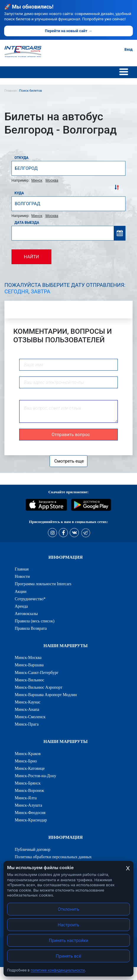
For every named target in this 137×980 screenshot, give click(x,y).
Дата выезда (27, 223)
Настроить (69, 925)
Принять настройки (68, 940)
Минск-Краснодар (31, 820)
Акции (21, 591)
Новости (22, 576)
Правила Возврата (31, 628)
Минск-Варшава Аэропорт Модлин (46, 695)
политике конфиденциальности (58, 970)
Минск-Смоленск (30, 717)
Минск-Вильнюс (30, 680)
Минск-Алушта (28, 805)
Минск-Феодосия (30, 813)
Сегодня (16, 291)
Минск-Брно (26, 761)
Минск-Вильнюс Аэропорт (39, 687)
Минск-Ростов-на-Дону (35, 776)
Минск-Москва (28, 657)
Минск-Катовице (30, 768)
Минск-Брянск (28, 783)
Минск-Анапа (27, 709)
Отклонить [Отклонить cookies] (69, 909)
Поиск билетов (31, 91)
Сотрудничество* (30, 599)
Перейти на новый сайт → (68, 31)
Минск (37, 180)
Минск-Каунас (28, 702)
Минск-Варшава (29, 665)
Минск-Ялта (26, 798)
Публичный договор (33, 849)
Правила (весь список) (35, 621)
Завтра (40, 291)
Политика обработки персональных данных (53, 857)
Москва (52, 180)
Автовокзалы (26, 614)
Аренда (21, 606)
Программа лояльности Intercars (43, 584)
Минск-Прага (27, 724)
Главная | (12, 91)
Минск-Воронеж (29, 790)
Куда (19, 193)
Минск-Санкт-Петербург (37, 672)
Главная (22, 569)
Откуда (21, 158)
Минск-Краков (28, 754)
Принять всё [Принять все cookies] (68, 956)
